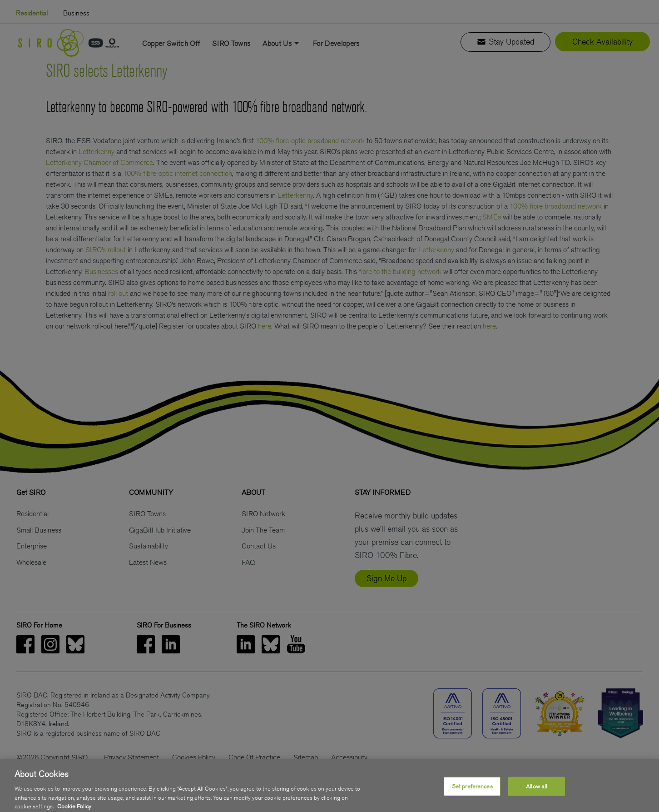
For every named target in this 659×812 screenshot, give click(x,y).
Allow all (537, 797)
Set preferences (472, 797)
